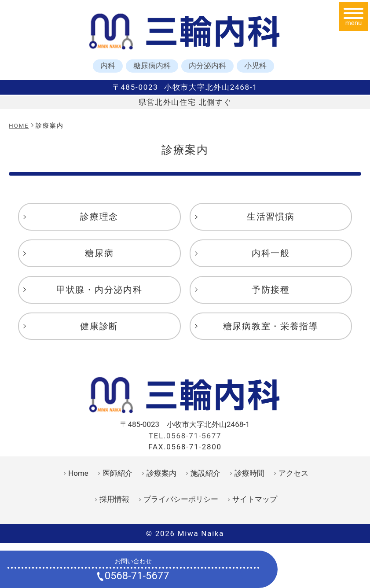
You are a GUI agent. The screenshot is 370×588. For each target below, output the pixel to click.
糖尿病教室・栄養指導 (271, 326)
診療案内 (161, 473)
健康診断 (99, 326)
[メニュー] (354, 17)
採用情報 (114, 499)
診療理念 (99, 217)
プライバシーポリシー (181, 499)
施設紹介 (205, 473)
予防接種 (271, 290)
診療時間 (249, 473)
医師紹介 (117, 473)
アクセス (293, 473)
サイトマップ (255, 499)
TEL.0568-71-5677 (185, 436)
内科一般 (271, 253)
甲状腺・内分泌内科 (99, 290)
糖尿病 (99, 253)
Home (78, 473)
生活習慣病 (271, 217)
